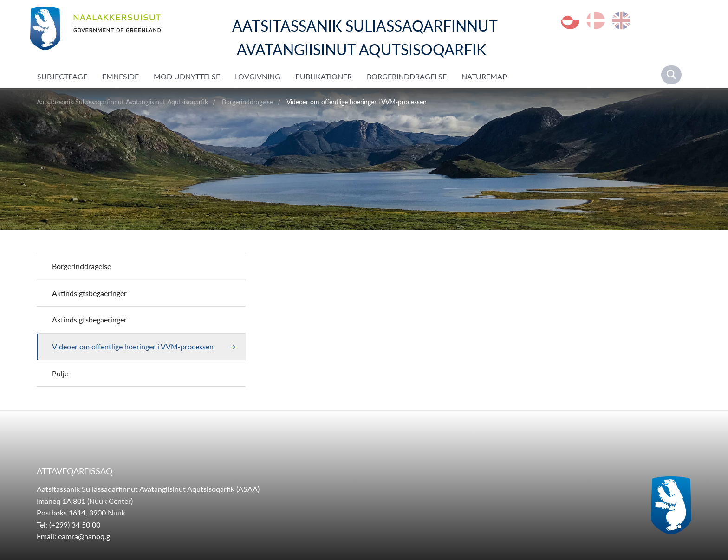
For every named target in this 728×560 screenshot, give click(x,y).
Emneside (120, 76)
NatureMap (484, 76)
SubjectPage (62, 76)
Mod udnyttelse (187, 76)
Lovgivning (258, 76)
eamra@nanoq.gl (85, 536)
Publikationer (324, 76)
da (596, 20)
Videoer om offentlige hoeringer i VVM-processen (357, 102)
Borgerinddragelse (407, 76)
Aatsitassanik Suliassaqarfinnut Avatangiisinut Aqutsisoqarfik (122, 102)
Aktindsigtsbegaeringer (89, 293)
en (621, 20)
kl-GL (570, 20)
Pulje (60, 373)
